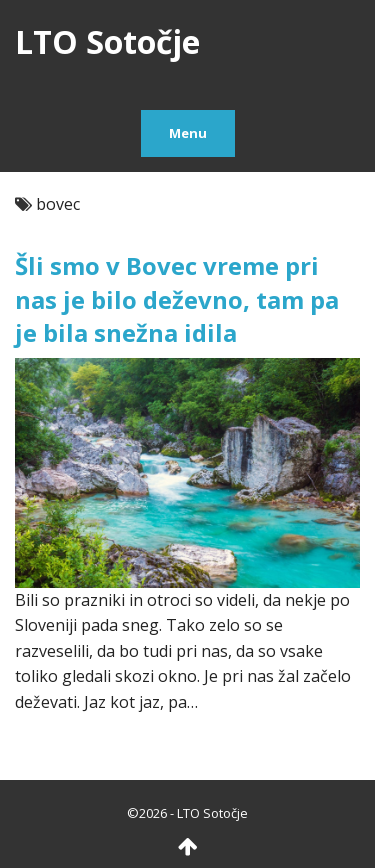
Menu (188, 133)
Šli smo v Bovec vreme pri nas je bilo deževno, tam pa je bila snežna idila (177, 299)
